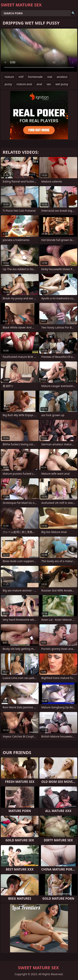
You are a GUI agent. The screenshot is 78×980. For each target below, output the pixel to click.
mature (9, 77)
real (50, 77)
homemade (35, 77)
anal (39, 84)
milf (21, 77)
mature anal (24, 84)
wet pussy (62, 84)
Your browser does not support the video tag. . (39, 50)
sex (49, 84)
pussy (8, 84)
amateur (62, 77)
